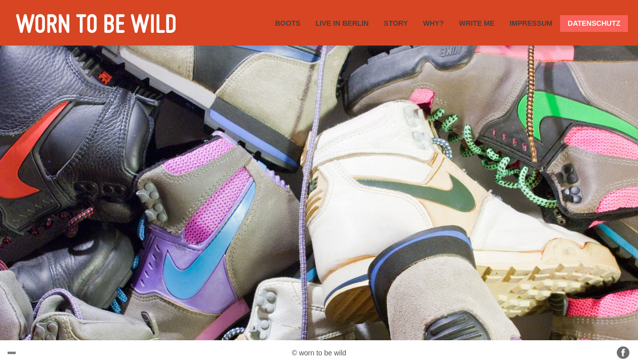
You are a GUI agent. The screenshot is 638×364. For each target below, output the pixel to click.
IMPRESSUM (531, 23)
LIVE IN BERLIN (342, 23)
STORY (396, 23)
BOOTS (288, 23)
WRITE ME (477, 23)
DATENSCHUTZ (594, 23)
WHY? (433, 23)
